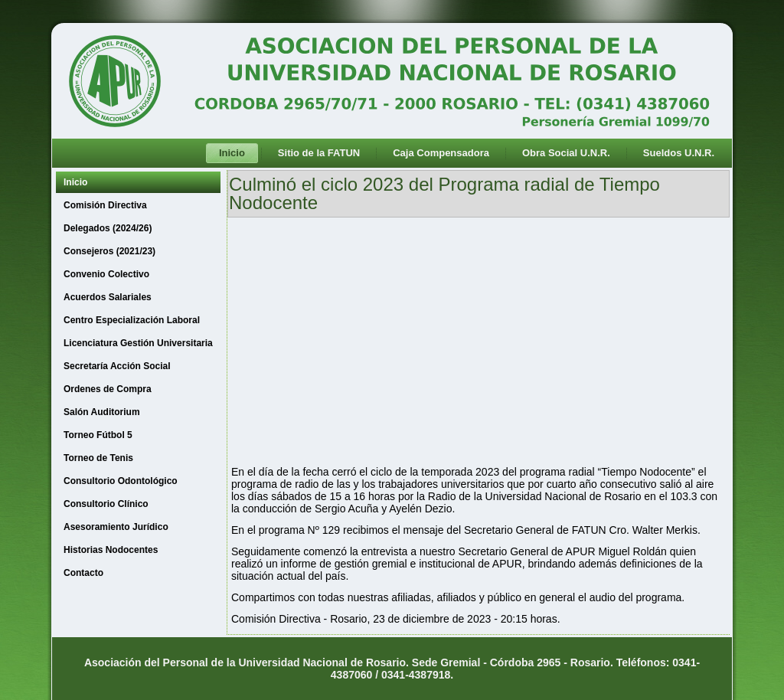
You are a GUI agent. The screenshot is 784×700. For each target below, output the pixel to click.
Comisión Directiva (105, 205)
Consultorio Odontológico (121, 481)
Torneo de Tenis (98, 458)
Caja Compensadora (441, 153)
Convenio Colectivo (106, 274)
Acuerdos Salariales (108, 297)
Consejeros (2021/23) (109, 251)
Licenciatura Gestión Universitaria (138, 343)
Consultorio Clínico (106, 504)
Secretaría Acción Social (117, 366)
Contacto (83, 573)
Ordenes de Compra (108, 389)
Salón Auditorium (102, 412)
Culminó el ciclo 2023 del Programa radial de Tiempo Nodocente (444, 193)
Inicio (232, 153)
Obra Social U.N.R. (566, 153)
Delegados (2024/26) (108, 228)
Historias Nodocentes (111, 550)
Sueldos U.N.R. (679, 153)
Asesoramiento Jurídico (116, 527)
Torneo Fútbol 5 (98, 435)
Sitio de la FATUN (319, 153)
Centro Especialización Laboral (132, 320)
